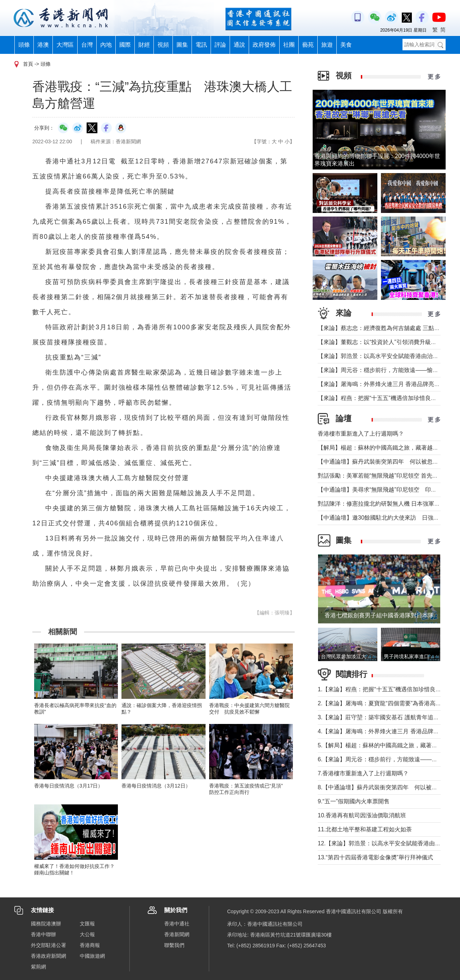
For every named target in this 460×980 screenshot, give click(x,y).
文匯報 (87, 924)
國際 (125, 45)
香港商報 (90, 945)
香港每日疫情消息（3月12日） (156, 786)
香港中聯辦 (43, 934)
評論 (220, 45)
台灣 (87, 45)
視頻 (163, 45)
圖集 (182, 45)
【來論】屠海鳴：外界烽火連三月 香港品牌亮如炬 (382, 384)
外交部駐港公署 (49, 945)
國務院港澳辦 (46, 924)
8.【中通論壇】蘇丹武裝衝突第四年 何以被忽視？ (383, 787)
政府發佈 (264, 45)
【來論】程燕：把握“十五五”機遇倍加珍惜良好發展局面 (389, 398)
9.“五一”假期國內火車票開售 (354, 801)
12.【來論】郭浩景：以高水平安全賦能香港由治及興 (385, 843)
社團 (289, 45)
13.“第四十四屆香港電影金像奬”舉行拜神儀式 (375, 857)
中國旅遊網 (92, 956)
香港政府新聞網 (49, 956)
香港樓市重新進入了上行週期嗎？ (361, 434)
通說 (239, 45)
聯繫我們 (174, 945)
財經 (144, 45)
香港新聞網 (177, 934)
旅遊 (327, 45)
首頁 (28, 64)
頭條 (24, 45)
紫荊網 (38, 967)
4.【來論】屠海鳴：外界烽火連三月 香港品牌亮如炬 (384, 731)
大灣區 (65, 45)
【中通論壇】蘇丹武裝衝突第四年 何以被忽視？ (381, 462)
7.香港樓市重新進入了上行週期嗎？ (363, 773)
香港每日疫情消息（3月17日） (68, 786)
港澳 (43, 45)
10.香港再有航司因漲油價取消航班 (362, 815)
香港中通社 (177, 924)
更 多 (434, 77)
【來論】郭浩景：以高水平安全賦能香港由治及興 (381, 356)
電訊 (201, 45)
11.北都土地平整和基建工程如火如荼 (365, 829)
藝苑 (308, 45)
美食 (346, 45)
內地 (106, 45)
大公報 (87, 934)
